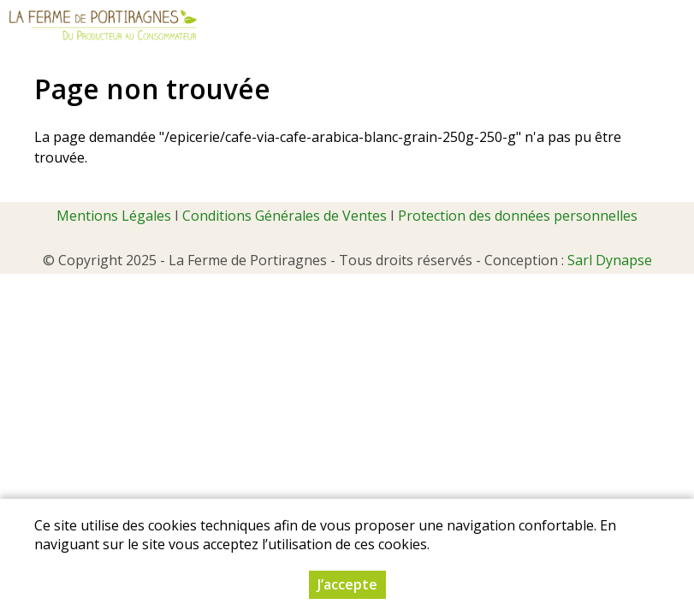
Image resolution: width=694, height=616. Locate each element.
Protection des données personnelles (518, 216)
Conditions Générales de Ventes (285, 216)
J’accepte (347, 584)
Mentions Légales (114, 216)
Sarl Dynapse (610, 260)
